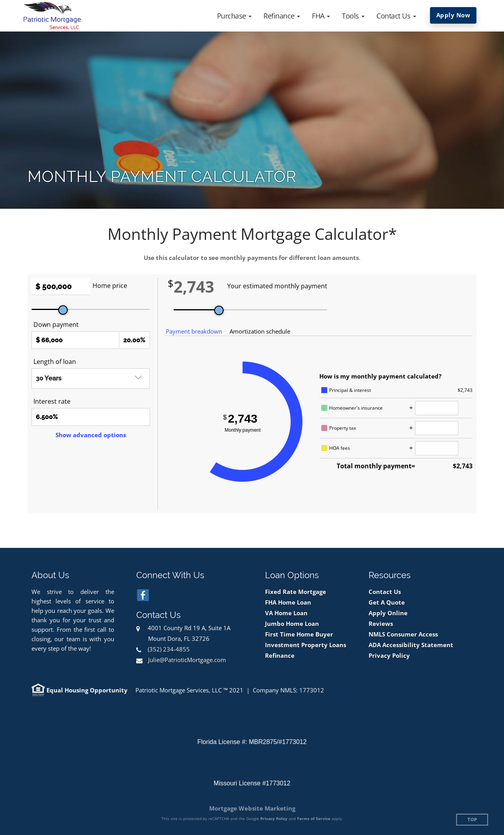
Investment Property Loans (306, 645)
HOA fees (340, 448)
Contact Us (385, 592)
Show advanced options (91, 435)
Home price (110, 286)
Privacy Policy (389, 656)
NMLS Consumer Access (403, 634)
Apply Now (453, 15)
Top (472, 820)
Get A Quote (387, 602)
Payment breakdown (194, 331)
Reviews (381, 624)
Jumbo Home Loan (292, 624)
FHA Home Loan (288, 602)
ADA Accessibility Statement (411, 645)
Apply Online (388, 613)
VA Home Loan (286, 613)
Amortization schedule (260, 331)
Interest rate (52, 401)
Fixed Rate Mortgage (296, 592)
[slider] (63, 310)
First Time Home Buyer (299, 634)
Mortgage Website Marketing (252, 808)
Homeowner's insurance (356, 408)
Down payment (56, 325)
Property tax (343, 428)
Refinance (280, 656)
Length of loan (55, 362)
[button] (234, 16)
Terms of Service (314, 818)
